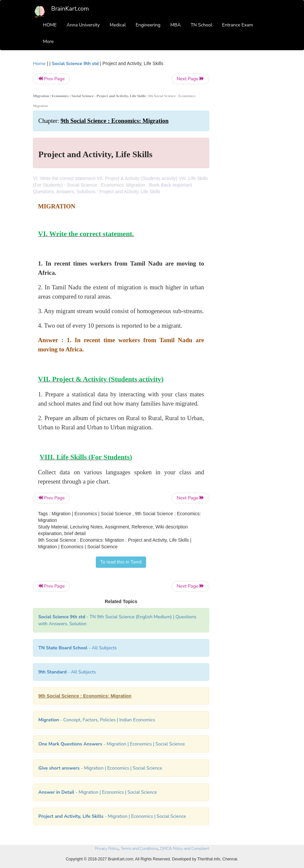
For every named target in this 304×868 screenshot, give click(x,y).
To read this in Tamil (121, 562)
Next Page (190, 79)
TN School (201, 25)
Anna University (83, 25)
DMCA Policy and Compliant (185, 849)
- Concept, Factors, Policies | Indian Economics (97, 720)
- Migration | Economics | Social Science (112, 744)
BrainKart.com (70, 9)
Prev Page (51, 79)
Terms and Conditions (139, 849)
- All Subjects (77, 648)
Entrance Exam (238, 25)
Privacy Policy (107, 849)
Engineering (148, 25)
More (48, 41)
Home (39, 64)
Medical (118, 25)
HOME (50, 25)
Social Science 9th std (75, 64)
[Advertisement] (245, 159)
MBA (175, 25)
